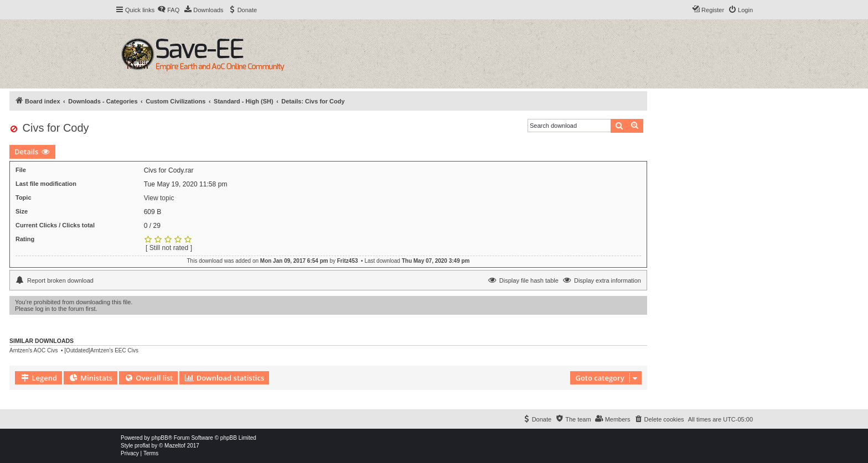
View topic (159, 198)
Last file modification (46, 184)
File (21, 170)
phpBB (160, 438)
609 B (153, 212)
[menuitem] (168, 10)
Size (22, 211)
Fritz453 (348, 261)
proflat (142, 446)
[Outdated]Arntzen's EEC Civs (101, 350)
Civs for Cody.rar (169, 170)
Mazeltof (175, 446)
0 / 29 (152, 226)
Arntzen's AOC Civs (34, 350)
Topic (24, 197)
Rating (25, 239)
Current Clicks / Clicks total (55, 225)
